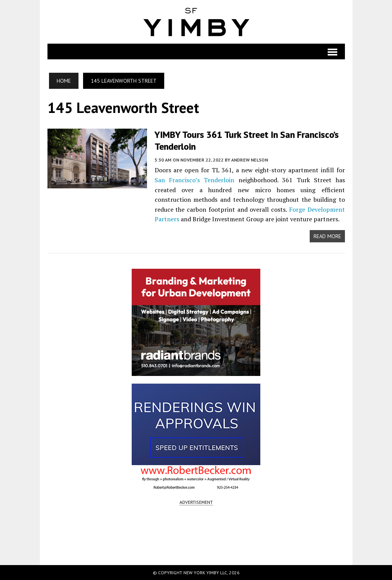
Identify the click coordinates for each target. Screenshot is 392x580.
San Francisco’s (177, 180)
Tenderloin (219, 180)
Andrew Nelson (250, 160)
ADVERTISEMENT (196, 502)
